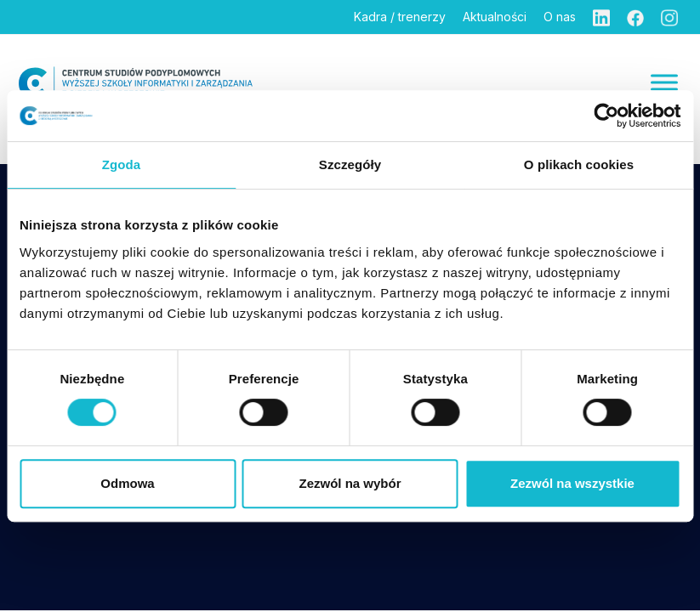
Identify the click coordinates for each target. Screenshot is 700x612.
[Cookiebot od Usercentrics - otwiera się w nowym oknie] (606, 116)
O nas (560, 17)
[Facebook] (635, 17)
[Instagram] (669, 17)
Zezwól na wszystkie (572, 483)
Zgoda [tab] (122, 164)
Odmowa (127, 483)
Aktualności (495, 17)
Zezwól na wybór (350, 483)
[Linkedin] (601, 17)
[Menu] (664, 82)
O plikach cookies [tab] (579, 164)
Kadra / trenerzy (400, 17)
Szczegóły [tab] (350, 164)
